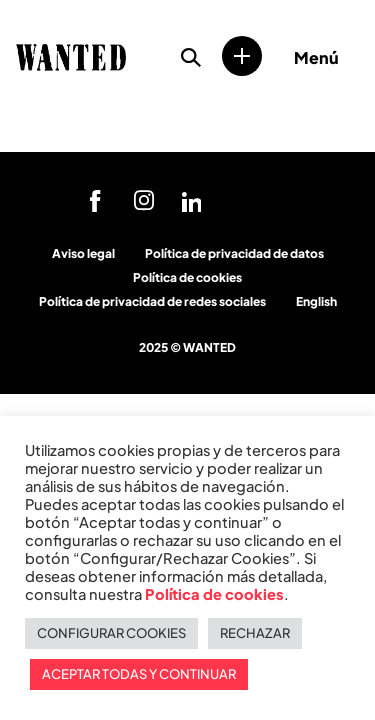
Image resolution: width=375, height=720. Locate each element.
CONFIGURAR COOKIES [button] (111, 633)
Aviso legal (83, 253)
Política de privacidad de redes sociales (152, 301)
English (316, 301)
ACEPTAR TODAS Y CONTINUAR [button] (139, 674)
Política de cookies (187, 277)
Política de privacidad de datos (234, 253)
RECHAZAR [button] (255, 633)
